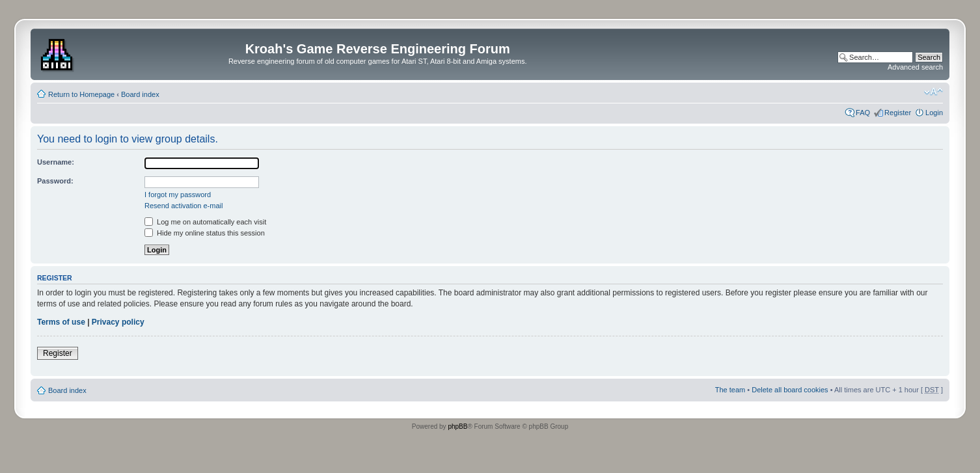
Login (934, 113)
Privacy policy (118, 322)
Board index (140, 94)
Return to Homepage (81, 94)
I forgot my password (178, 195)
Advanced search (915, 67)
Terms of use (61, 322)
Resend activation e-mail (184, 206)
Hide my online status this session (205, 233)
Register (898, 113)
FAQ (863, 113)
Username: (56, 162)
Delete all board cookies (790, 390)
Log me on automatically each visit (205, 222)
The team (730, 390)
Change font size (933, 92)
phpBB (457, 426)
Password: (55, 181)
